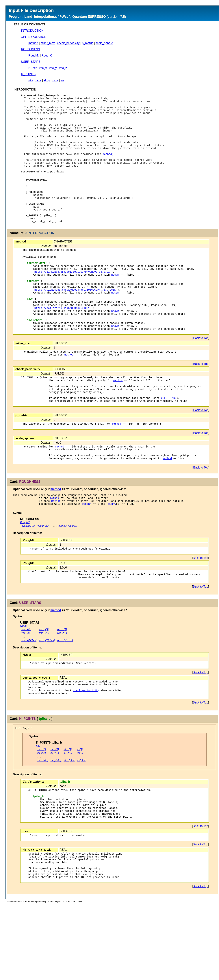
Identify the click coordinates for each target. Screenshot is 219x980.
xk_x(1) (42, 811)
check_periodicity (68, 43)
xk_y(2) (55, 815)
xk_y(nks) (56, 822)
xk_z (55, 80)
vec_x (43, 68)
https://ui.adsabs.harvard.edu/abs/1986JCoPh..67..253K (75, 322)
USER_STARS (31, 62)
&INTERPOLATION (34, 37)
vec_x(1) (26, 686)
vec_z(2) (62, 690)
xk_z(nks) (69, 822)
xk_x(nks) (43, 822)
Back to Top (201, 378)
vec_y (53, 68)
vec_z (63, 68)
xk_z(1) (68, 811)
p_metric (88, 43)
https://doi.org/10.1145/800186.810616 (63, 343)
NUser (33, 68)
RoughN (34, 56)
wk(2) (80, 815)
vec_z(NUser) (65, 697)
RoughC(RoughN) (67, 580)
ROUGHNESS (30, 49)
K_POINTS (28, 74)
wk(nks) (81, 822)
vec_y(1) (44, 686)
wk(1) (80, 811)
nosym (115, 304)
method (33, 43)
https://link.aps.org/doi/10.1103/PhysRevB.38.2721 (72, 301)
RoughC (47, 56)
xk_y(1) (55, 811)
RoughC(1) (28, 580)
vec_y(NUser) (47, 697)
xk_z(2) (68, 815)
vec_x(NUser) (29, 697)
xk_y (47, 80)
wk (62, 80)
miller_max (48, 43)
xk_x (38, 80)
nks (31, 80)
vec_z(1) (62, 686)
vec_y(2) (44, 690)
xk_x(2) (42, 815)
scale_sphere (104, 43)
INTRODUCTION (32, 31)
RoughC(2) (43, 580)
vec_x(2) (26, 690)
